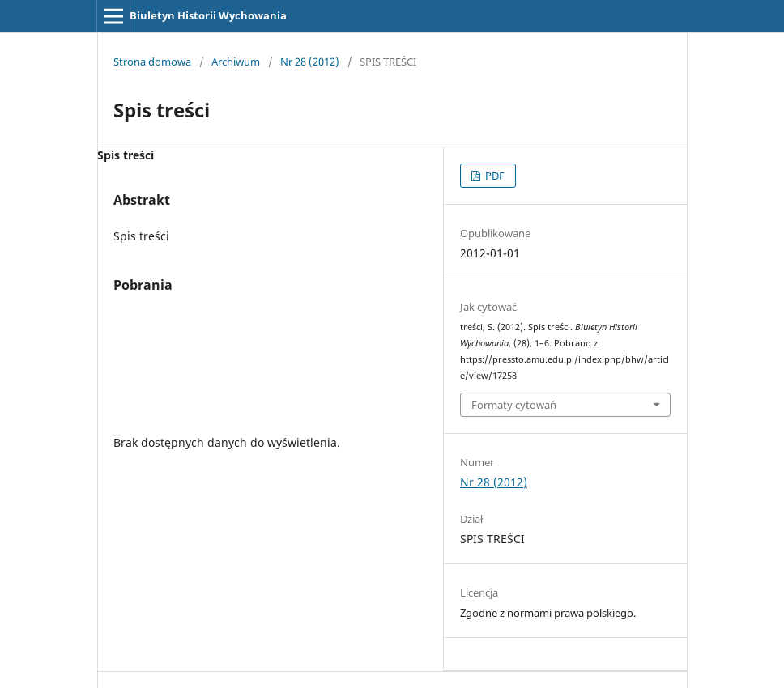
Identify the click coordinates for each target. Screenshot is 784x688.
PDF (494, 176)
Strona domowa (152, 62)
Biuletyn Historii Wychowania (208, 15)
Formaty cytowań (514, 405)
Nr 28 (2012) (310, 62)
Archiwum (236, 62)
